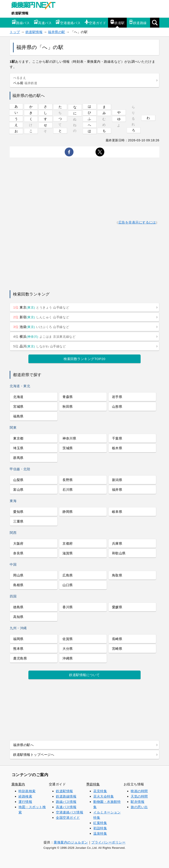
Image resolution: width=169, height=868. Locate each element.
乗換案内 (18, 784)
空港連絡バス (68, 22)
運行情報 (25, 802)
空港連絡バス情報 (70, 812)
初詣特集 (100, 828)
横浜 (44, 336)
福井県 (117, 490)
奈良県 (18, 553)
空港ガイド (95, 22)
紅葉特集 (100, 823)
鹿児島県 (20, 658)
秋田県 (68, 407)
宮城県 (18, 407)
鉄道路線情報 (66, 796)
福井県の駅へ (23, 745)
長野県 (68, 480)
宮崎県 (117, 649)
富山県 (18, 490)
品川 (40, 346)
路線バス (21, 22)
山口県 (68, 585)
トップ (15, 32)
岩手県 (117, 397)
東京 (41, 307)
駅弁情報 (138, 802)
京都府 (68, 543)
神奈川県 (69, 438)
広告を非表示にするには (137, 222)
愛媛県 (117, 607)
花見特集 (100, 791)
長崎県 (117, 639)
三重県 (18, 521)
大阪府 (18, 543)
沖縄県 (68, 658)
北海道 (18, 397)
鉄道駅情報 (20, 13)
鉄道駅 (117, 22)
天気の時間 (139, 796)
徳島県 (18, 607)
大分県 (68, 649)
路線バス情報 (66, 802)
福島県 (18, 416)
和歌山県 (119, 553)
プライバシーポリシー (108, 842)
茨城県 (68, 448)
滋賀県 (68, 553)
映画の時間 (139, 791)
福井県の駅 (57, 32)
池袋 (41, 327)
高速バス (43, 22)
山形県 (117, 407)
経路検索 (25, 796)
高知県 (18, 617)
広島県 (68, 575)
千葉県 (117, 438)
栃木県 (117, 448)
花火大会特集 (104, 796)
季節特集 (93, 784)
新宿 (41, 317)
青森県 (68, 397)
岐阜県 (117, 512)
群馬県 (18, 458)
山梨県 (18, 480)
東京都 (18, 438)
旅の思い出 (139, 807)
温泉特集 (100, 833)
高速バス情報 (66, 807)
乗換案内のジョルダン (71, 842)
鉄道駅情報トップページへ (34, 755)
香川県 (68, 607)
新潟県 (117, 480)
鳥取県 (117, 575)
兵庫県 (117, 543)
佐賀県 (68, 639)
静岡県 (68, 512)
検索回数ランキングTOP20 (84, 359)
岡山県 (18, 575)
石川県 (68, 490)
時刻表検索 (27, 791)
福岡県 (18, 639)
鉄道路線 (138, 22)
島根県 (18, 585)
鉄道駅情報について (84, 675)
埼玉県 (18, 448)
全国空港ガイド (68, 818)
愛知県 (18, 512)
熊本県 (18, 649)
